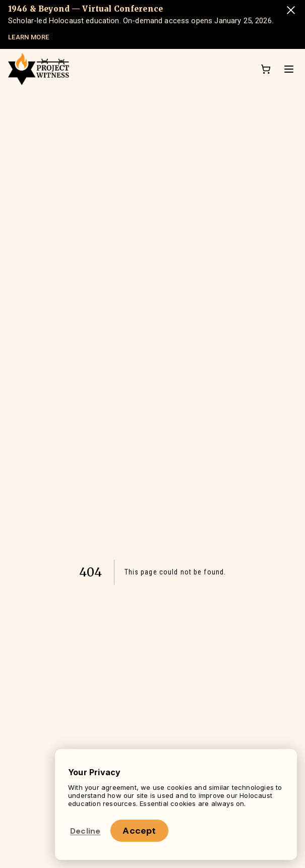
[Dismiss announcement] (291, 10)
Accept (139, 831)
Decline (85, 831)
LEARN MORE (28, 37)
